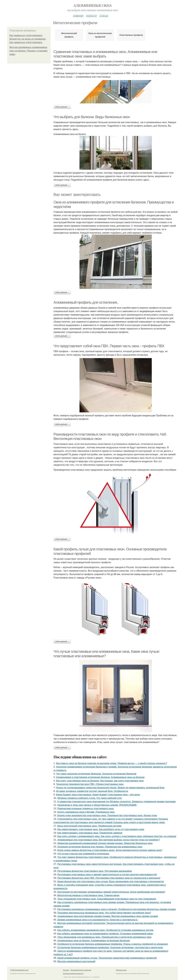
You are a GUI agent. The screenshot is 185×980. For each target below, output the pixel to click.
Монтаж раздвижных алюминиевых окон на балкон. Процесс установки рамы (28, 51)
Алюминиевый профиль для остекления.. (86, 302)
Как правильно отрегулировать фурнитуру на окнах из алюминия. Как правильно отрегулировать (28, 39)
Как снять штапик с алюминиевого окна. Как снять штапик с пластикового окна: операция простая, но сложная (117, 836)
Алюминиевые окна (92, 6)
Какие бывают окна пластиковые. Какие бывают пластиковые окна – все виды (98, 795)
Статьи (104, 15)
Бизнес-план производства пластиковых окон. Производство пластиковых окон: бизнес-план (107, 815)
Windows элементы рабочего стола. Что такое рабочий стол (90, 798)
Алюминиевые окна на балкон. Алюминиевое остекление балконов (94, 941)
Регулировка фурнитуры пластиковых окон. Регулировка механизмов (95, 871)
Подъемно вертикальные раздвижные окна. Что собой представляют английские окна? (104, 913)
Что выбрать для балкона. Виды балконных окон (92, 117)
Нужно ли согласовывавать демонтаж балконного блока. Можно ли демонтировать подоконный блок (110, 788)
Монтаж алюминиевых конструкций (76, 961)
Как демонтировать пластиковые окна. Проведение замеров (90, 833)
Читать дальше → (62, 107)
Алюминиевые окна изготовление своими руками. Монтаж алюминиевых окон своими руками (108, 916)
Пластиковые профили (131, 35)
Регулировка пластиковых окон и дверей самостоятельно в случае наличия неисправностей (107, 875)
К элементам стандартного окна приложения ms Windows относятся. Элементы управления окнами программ (116, 802)
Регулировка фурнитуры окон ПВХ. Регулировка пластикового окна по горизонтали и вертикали (109, 878)
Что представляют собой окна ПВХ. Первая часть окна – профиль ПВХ (109, 346)
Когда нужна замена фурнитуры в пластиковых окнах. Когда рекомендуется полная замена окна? (110, 850)
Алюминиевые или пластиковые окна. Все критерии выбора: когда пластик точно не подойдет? (109, 840)
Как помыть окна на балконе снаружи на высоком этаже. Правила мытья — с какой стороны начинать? (112, 763)
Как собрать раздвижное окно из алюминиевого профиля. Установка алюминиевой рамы (105, 934)
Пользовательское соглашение (81, 970)
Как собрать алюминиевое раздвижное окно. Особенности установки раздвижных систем (105, 930)
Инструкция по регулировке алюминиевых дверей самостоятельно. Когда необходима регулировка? (111, 892)
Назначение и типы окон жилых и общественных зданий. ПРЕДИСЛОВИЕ (97, 805)
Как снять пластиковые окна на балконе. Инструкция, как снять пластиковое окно (100, 781)
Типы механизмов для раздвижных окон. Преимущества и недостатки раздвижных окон (104, 937)
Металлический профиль (69, 35)
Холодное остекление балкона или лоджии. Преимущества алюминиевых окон (100, 847)
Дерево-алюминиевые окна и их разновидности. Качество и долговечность (98, 920)
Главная (78, 15)
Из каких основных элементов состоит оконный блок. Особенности (92, 791)
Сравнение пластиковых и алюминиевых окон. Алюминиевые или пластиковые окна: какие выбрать (105, 54)
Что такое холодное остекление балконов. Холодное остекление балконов (96, 774)
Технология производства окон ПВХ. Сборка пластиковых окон (90, 784)
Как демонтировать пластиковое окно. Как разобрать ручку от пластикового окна (101, 829)
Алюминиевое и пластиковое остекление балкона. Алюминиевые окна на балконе (100, 777)
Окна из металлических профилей (100, 35)
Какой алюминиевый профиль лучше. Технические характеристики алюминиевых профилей (107, 958)
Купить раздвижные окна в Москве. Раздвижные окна (86, 812)
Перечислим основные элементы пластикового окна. (86, 808)
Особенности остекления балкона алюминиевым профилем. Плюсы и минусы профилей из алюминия (113, 944)
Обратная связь (121, 970)
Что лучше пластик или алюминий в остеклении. (83, 854)
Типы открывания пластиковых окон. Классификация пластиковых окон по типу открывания (107, 899)
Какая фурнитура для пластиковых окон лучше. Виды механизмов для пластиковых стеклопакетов (111, 881)
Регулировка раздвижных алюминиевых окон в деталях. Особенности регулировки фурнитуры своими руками (117, 909)
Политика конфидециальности (73, 974)
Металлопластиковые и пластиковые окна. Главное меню (88, 895)
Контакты (66, 970)
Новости (91, 15)
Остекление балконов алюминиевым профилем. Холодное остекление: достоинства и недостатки (110, 947)
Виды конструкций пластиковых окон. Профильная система (89, 826)
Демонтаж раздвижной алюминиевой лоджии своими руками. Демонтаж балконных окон (105, 843)
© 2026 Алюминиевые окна (19, 970)
